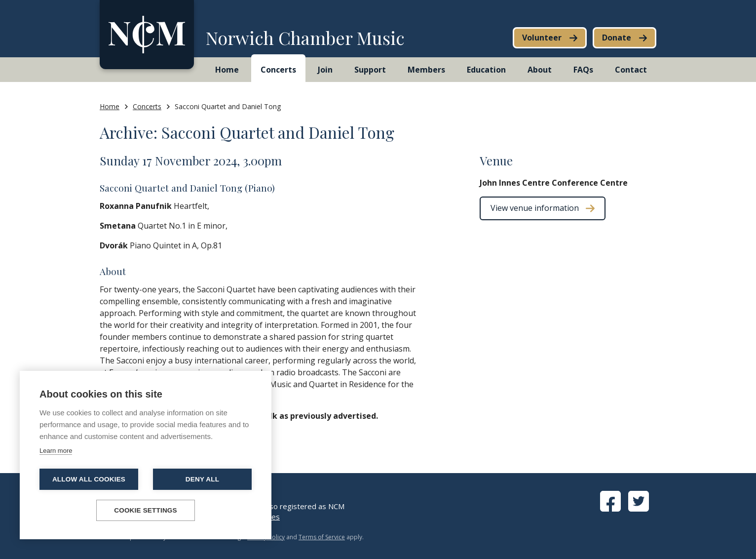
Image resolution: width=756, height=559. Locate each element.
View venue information (535, 208)
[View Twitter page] (639, 509)
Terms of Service (322, 537)
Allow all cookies (89, 479)
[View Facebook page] (610, 509)
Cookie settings (146, 510)
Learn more (56, 451)
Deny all (202, 479)
